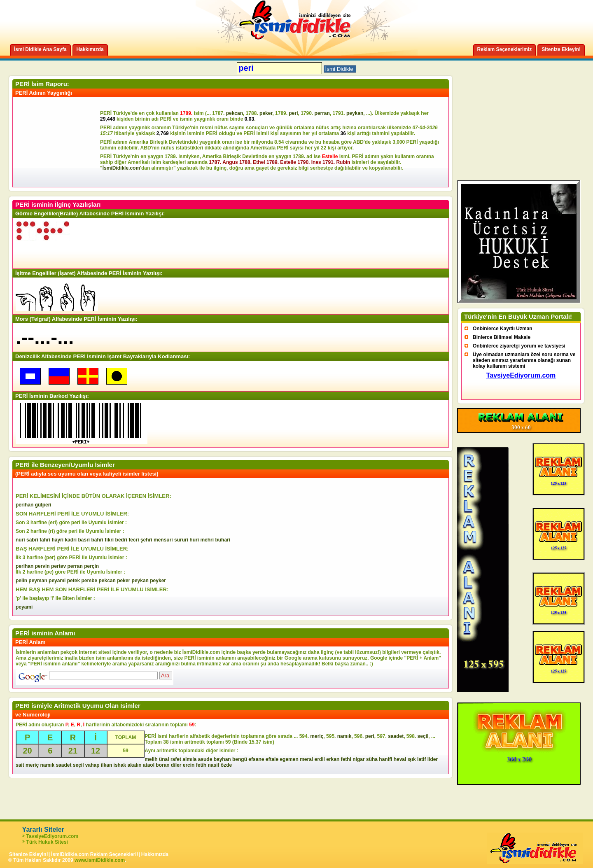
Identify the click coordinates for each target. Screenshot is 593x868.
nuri (20, 540)
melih (151, 759)
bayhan (222, 759)
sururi (181, 540)
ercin (189, 765)
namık (344, 736)
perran (322, 113)
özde (226, 765)
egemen (289, 759)
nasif (213, 765)
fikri (109, 540)
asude (205, 759)
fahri (45, 540)
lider (433, 759)
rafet (176, 759)
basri (84, 540)
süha (372, 759)
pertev (58, 566)
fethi (346, 759)
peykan (355, 113)
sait (20, 765)
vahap (92, 765)
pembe (89, 581)
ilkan (106, 765)
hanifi (385, 759)
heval (400, 759)
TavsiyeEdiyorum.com (53, 836)
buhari (223, 540)
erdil (320, 759)
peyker (158, 581)
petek (74, 581)
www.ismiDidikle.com (100, 860)
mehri (207, 540)
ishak (120, 765)
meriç (317, 736)
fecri (134, 540)
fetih (201, 765)
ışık (412, 759)
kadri (71, 540)
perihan (25, 505)
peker (266, 113)
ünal (164, 759)
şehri (146, 540)
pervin (42, 566)
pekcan (235, 113)
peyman (38, 581)
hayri (57, 540)
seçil (423, 736)
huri (194, 540)
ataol (149, 765)
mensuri (163, 540)
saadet (396, 736)
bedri (121, 540)
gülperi (43, 505)
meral (306, 759)
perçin (91, 566)
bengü (240, 759)
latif (421, 759)
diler (176, 765)
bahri (97, 540)
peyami (57, 581)
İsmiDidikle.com (121, 168)
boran (162, 765)
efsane (256, 759)
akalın (135, 765)
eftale (272, 759)
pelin (21, 581)
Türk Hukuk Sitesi (47, 842)
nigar (358, 759)
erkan (333, 759)
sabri (32, 540)
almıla (189, 759)
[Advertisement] (58, 142)
